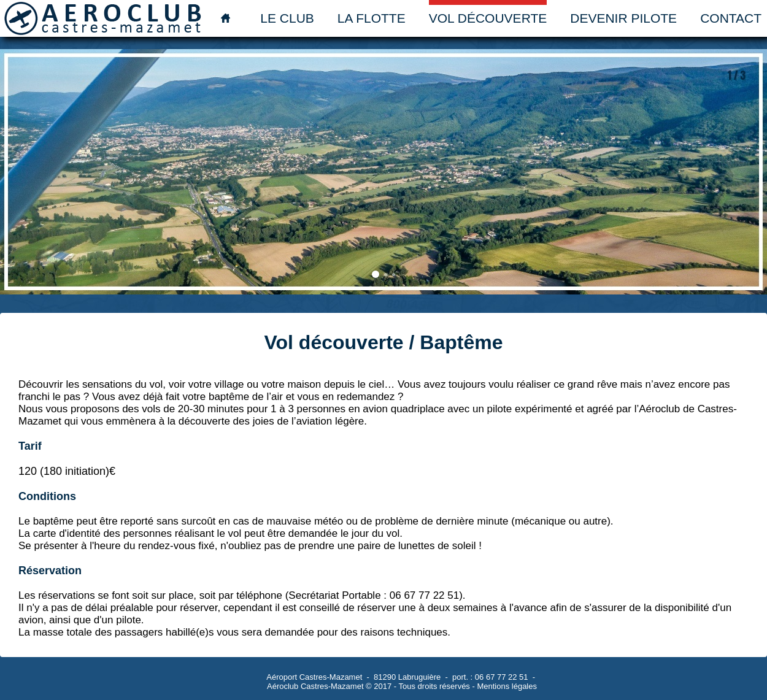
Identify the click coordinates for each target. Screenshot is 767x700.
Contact (731, 18)
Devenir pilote (623, 18)
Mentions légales (507, 686)
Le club (287, 18)
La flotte (372, 18)
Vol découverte (488, 18)
